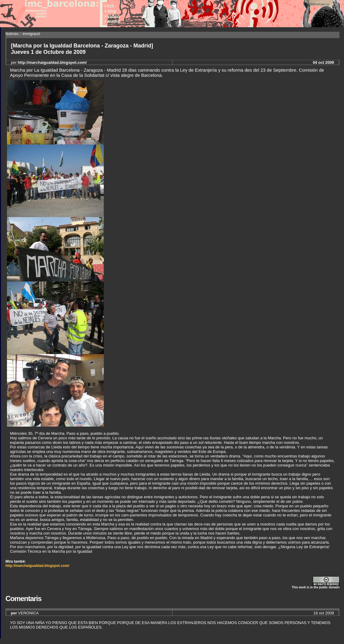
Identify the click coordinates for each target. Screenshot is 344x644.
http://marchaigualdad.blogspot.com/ (37, 566)
